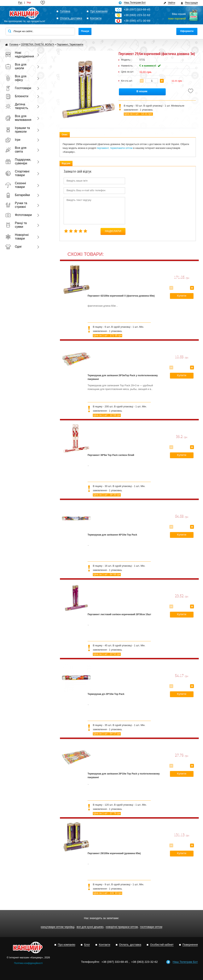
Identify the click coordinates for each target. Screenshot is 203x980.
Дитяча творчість (17, 106)
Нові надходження (19, 55)
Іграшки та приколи (17, 130)
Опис (65, 135)
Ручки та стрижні (16, 205)
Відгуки (66, 163)
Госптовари (18, 88)
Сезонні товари (16, 185)
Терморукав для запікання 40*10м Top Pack (112, 535)
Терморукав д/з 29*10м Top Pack (106, 694)
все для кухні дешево (90, 927)
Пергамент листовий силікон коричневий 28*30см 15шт (119, 614)
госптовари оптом (151, 927)
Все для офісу (16, 78)
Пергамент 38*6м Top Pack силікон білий (111, 455)
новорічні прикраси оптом (122, 927)
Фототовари (19, 215)
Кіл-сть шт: (127, 81)
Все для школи (16, 66)
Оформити (187, 31)
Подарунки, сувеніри (18, 161)
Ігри (13, 140)
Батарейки (18, 195)
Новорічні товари (17, 237)
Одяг (14, 247)
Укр (29, 3)
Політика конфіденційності (28, 963)
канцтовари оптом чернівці (58, 927)
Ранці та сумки (16, 225)
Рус (20, 3)
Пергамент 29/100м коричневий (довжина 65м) (114, 853)
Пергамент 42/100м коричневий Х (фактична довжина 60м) (121, 296)
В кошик (142, 91)
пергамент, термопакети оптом (115, 148)
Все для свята (16, 150)
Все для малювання (18, 118)
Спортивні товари (17, 173)
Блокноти (17, 96)
